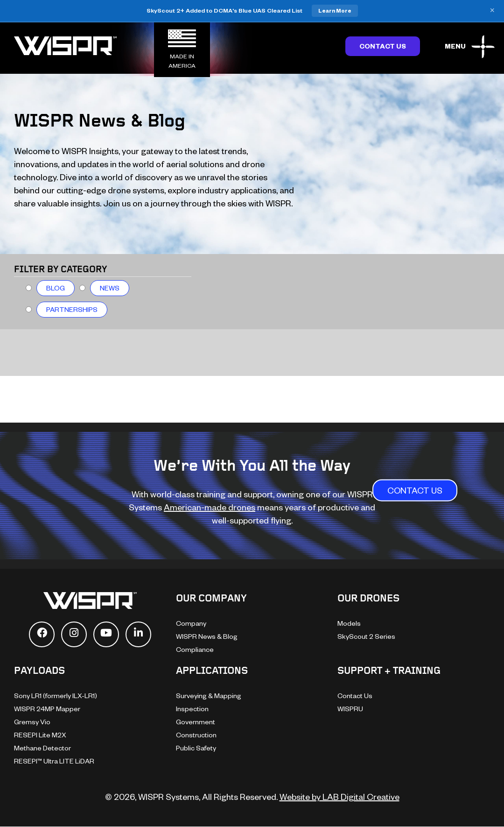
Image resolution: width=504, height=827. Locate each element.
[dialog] (486, 808)
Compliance (195, 649)
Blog (56, 288)
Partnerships (72, 309)
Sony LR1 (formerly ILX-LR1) (56, 696)
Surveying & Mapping (209, 696)
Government (196, 722)
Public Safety (196, 748)
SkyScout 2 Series (366, 636)
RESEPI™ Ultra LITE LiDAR (54, 761)
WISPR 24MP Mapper (47, 709)
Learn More (335, 11)
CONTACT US (415, 490)
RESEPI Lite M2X (40, 735)
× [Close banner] (492, 11)
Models (349, 623)
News (110, 288)
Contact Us (383, 46)
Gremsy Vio (32, 722)
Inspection (192, 709)
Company (191, 623)
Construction (196, 735)
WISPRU (350, 709)
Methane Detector (42, 748)
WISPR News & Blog (207, 636)
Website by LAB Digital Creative (339, 796)
